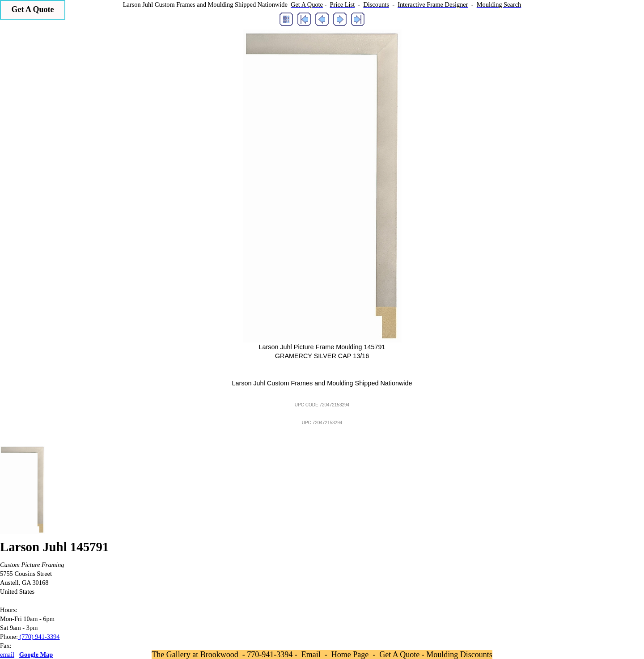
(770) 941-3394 (39, 637)
